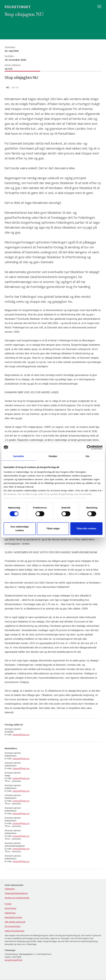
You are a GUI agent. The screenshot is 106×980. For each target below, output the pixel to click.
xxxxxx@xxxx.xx (21, 734)
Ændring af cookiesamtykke (17, 898)
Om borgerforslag (12, 926)
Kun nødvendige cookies (20, 528)
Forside (8, 904)
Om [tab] (88, 456)
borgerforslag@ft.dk (13, 960)
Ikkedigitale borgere (13, 917)
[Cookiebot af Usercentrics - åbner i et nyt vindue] (89, 447)
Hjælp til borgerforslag (14, 931)
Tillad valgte (53, 528)
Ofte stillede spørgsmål (15, 922)
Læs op (12, 88)
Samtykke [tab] (18, 456)
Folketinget (10, 889)
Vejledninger (10, 913)
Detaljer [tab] (53, 456)
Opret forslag (10, 908)
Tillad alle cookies (86, 528)
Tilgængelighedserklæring (16, 893)
